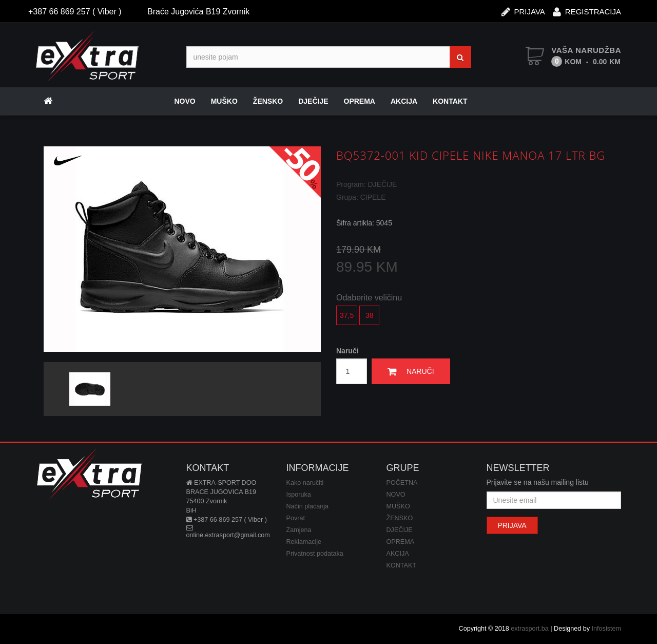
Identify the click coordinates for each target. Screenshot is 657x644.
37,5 (347, 315)
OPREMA (360, 101)
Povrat (296, 518)
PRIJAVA (523, 11)
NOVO (185, 101)
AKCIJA (404, 101)
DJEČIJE (313, 101)
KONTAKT (450, 101)
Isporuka (299, 495)
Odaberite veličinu (369, 298)
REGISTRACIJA (587, 11)
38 (370, 315)
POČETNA (402, 483)
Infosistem (606, 629)
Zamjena (299, 530)
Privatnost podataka (315, 554)
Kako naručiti (305, 483)
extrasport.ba (530, 629)
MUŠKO (224, 101)
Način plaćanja (308, 506)
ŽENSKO (268, 101)
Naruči (347, 351)
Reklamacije (304, 542)
